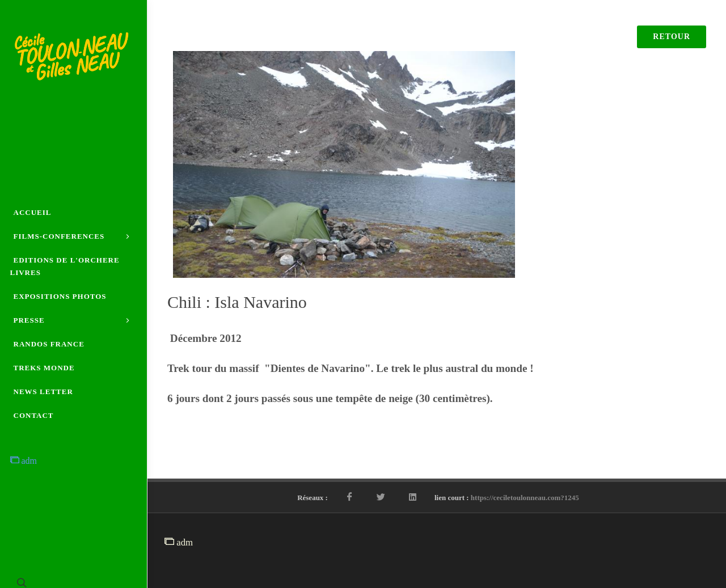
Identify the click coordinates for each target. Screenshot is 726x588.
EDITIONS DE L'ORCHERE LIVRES (65, 266)
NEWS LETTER (43, 392)
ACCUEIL (33, 212)
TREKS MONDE (44, 368)
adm (24, 461)
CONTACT (34, 415)
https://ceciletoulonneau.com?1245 (525, 498)
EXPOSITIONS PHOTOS (60, 296)
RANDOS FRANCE (49, 344)
